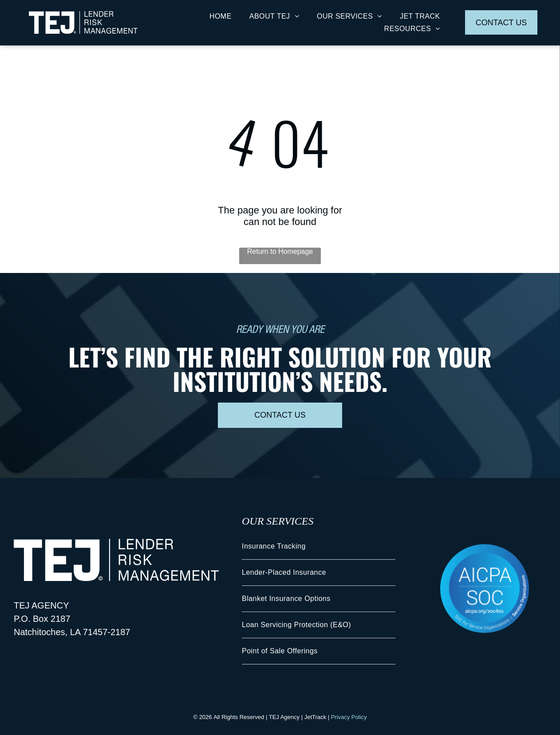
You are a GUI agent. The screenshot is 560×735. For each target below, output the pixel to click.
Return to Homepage (280, 251)
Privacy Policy (349, 717)
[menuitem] (221, 16)
